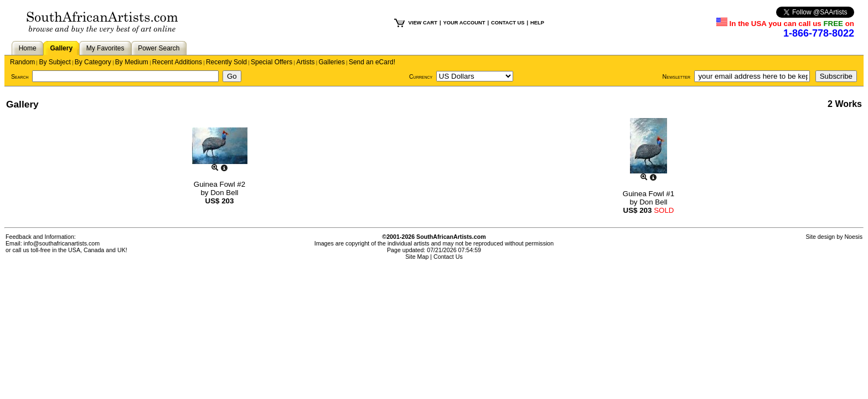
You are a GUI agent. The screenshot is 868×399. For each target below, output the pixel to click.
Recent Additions (177, 62)
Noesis (853, 237)
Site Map (417, 257)
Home (28, 48)
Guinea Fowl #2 (219, 184)
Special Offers (272, 62)
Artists (305, 62)
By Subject (55, 62)
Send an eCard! (372, 62)
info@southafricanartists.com (62, 243)
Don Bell (224, 193)
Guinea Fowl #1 (649, 194)
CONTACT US (508, 23)
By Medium (132, 62)
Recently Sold (226, 62)
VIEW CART (423, 23)
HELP (537, 23)
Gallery (61, 48)
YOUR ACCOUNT (464, 23)
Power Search (159, 48)
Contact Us (448, 257)
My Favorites (105, 48)
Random (22, 62)
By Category (93, 62)
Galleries (332, 62)
